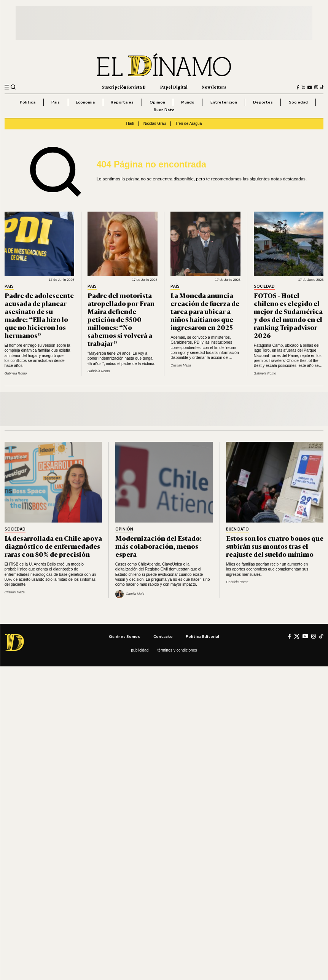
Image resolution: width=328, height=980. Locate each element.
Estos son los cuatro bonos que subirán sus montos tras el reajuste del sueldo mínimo (275, 546)
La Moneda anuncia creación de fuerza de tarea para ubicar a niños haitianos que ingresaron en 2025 (205, 311)
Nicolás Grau (155, 123)
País (56, 102)
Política (28, 102)
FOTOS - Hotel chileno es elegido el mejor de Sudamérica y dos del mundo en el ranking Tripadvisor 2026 (288, 315)
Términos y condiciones (177, 650)
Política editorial (202, 636)
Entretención (224, 102)
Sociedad (298, 102)
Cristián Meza (181, 365)
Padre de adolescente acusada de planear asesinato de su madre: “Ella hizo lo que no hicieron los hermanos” (39, 315)
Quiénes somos (124, 636)
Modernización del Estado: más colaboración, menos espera (158, 546)
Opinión (157, 102)
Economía (85, 102)
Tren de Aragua (188, 123)
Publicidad (140, 650)
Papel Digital (174, 87)
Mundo (188, 102)
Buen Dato (164, 110)
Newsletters (214, 87)
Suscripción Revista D (124, 87)
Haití (130, 123)
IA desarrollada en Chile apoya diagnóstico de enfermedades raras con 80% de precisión (53, 546)
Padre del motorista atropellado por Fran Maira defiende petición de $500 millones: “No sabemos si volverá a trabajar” (121, 319)
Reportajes (122, 102)
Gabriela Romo (16, 373)
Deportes (263, 102)
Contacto (163, 636)
